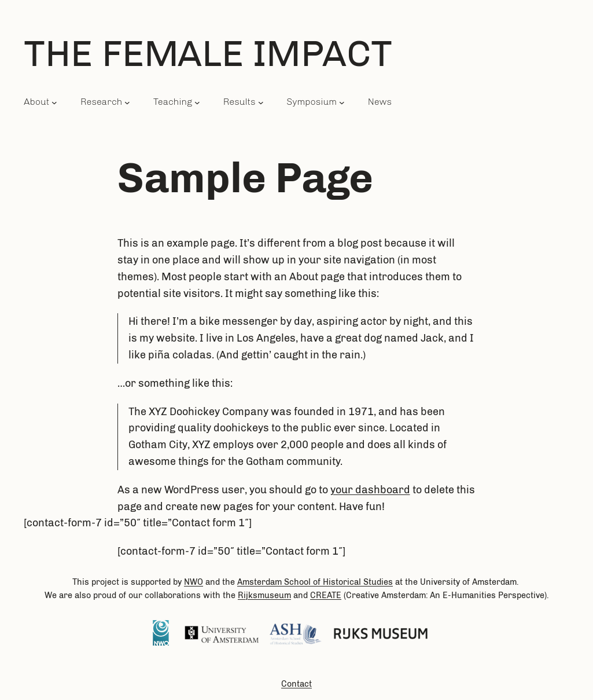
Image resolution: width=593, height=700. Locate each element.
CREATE (326, 595)
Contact (296, 684)
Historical (343, 582)
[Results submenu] (261, 102)
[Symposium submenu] (342, 102)
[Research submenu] (127, 102)
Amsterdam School (274, 582)
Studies (378, 582)
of (317, 582)
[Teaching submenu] (197, 102)
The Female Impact (208, 53)
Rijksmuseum (264, 595)
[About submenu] (54, 102)
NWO (194, 582)
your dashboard (370, 490)
